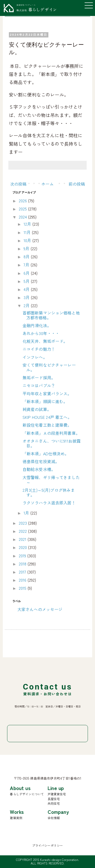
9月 (27, 248)
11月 (28, 232)
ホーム (47, 184)
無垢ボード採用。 (39, 378)
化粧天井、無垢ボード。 (45, 341)
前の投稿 (77, 184)
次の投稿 (18, 184)
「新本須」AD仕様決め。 (46, 453)
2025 (23, 209)
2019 (23, 556)
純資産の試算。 (37, 409)
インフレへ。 (35, 357)
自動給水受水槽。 (39, 469)
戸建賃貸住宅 (57, 794)
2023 (23, 523)
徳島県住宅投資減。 (41, 461)
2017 (23, 572)
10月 (28, 240)
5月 (27, 281)
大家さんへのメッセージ (40, 609)
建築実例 (16, 818)
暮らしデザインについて (27, 794)
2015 (23, 588)
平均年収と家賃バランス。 (47, 393)
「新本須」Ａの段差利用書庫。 (51, 433)
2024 (23, 217)
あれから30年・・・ (41, 333)
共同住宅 (54, 803)
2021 (23, 539)
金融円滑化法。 (37, 325)
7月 (27, 265)
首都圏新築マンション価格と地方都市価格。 (51, 315)
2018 (23, 564)
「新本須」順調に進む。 (45, 401)
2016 (23, 580)
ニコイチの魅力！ (39, 349)
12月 (28, 224)
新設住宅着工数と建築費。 (47, 425)
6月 (27, 273)
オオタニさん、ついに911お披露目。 (52, 443)
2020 (23, 547)
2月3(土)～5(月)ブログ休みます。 (49, 492)
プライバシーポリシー (48, 845)
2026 (23, 201)
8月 (27, 257)
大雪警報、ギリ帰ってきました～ (51, 480)
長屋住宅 (54, 799)
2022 (23, 531)
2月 (27, 305)
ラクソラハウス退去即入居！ (49, 503)
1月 (27, 513)
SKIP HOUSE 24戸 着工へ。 (47, 417)
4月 (27, 289)
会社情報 (54, 818)
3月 (27, 297)
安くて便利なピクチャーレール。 (49, 367)
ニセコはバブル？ (39, 385)
